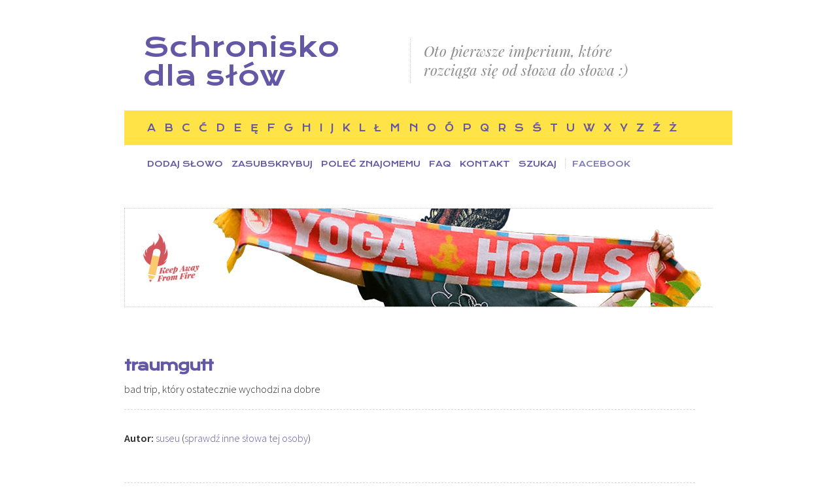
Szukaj (538, 164)
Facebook (601, 164)
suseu (168, 438)
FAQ (440, 164)
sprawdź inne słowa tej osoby (246, 438)
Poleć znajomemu (371, 164)
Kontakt (485, 164)
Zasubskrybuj (272, 164)
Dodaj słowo (185, 164)
